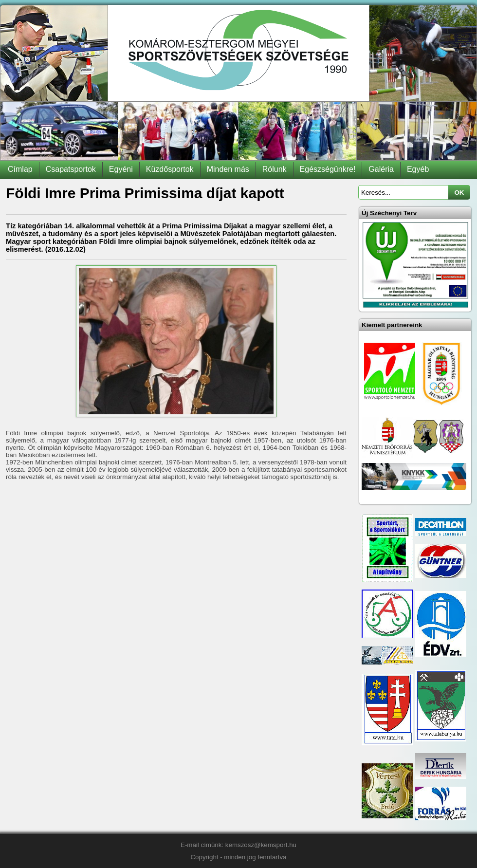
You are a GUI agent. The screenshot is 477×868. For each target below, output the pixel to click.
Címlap (20, 169)
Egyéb (418, 169)
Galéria (381, 169)
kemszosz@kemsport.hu (261, 845)
